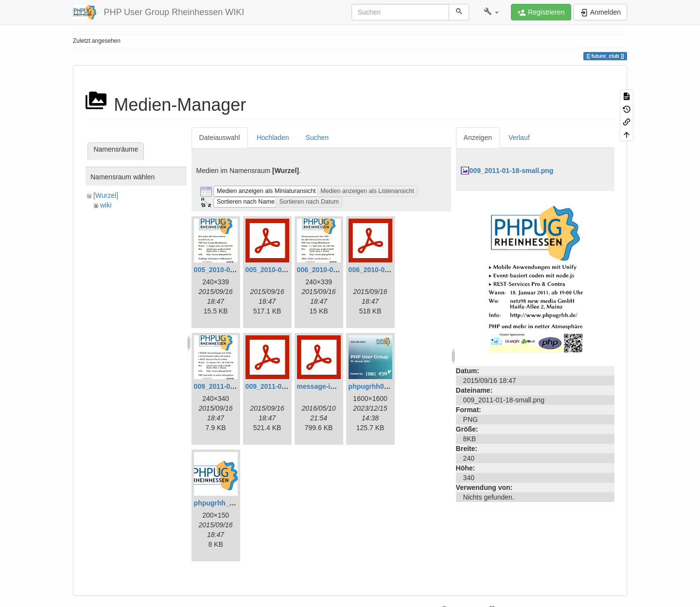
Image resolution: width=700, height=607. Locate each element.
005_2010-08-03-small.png (236, 270)
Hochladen (273, 138)
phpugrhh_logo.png (226, 503)
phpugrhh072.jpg (376, 386)
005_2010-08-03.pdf (277, 270)
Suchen (317, 138)
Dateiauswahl (220, 138)
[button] (491, 12)
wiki (106, 205)
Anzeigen (478, 138)
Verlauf (519, 138)
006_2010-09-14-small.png (339, 270)
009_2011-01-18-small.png (236, 386)
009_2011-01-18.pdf (277, 386)
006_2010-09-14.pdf (380, 270)
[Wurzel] (106, 195)
